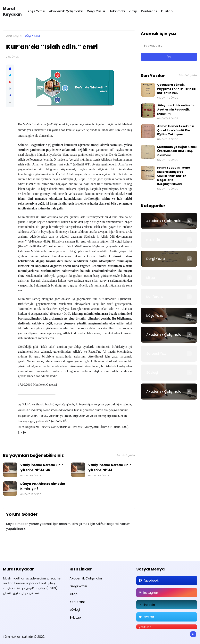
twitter (149, 617)
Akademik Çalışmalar (66, 11)
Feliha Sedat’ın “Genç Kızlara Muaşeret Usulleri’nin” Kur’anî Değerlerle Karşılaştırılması (174, 176)
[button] (10, 103)
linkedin (149, 605)
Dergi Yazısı (96, 11)
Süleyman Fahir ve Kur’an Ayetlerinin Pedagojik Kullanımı (176, 110)
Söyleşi (152, 373)
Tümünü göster (126, 455)
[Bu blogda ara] (169, 46)
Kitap (133, 11)
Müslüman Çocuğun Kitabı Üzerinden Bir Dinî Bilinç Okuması (177, 151)
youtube (145, 627)
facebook (151, 581)
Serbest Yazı (156, 354)
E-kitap (167, 11)
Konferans (149, 11)
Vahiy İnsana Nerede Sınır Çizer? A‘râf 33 (110, 467)
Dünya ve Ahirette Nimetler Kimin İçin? (43, 486)
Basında (153, 240)
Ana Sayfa (14, 36)
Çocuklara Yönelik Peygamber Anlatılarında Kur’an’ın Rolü (176, 89)
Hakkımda (117, 11)
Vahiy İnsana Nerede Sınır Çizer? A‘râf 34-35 (42, 467)
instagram (151, 593)
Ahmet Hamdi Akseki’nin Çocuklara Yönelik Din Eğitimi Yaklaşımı (176, 130)
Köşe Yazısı (36, 11)
